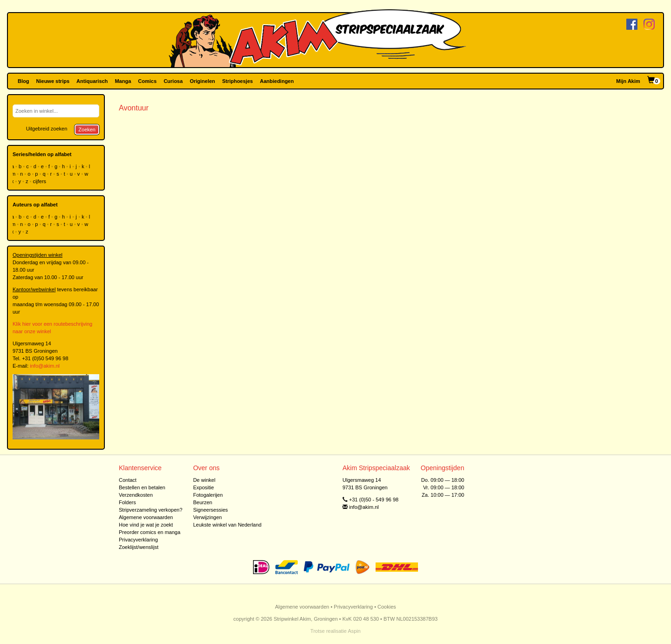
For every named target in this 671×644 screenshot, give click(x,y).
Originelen (202, 81)
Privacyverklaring (138, 540)
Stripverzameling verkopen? (151, 510)
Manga (123, 81)
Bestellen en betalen (142, 487)
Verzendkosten (136, 495)
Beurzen (202, 502)
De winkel (204, 480)
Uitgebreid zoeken (47, 129)
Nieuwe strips (53, 81)
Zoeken (87, 130)
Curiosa (173, 81)
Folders (127, 502)
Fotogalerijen (208, 495)
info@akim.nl (45, 366)
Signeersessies (210, 510)
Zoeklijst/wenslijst (139, 547)
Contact (128, 480)
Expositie (203, 487)
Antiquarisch (92, 81)
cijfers (40, 181)
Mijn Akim (628, 81)
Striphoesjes (238, 81)
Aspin (354, 631)
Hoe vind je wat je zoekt (146, 525)
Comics (147, 81)
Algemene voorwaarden (146, 517)
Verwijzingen (207, 517)
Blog (23, 81)
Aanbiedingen (277, 81)
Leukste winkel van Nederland (227, 525)
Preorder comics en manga (150, 532)
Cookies (387, 607)
